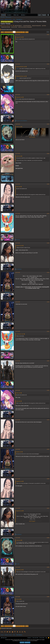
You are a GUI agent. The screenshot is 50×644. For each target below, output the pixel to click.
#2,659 (47, 567)
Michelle (8, 204)
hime (8, 263)
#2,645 (47, 154)
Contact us (29, 638)
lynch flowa (44, 26)
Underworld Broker (8, 114)
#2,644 (47, 124)
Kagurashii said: (20, 37)
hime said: (19, 599)
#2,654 (47, 420)
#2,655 (47, 449)
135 (19, 32)
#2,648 (47, 243)
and (23, 121)
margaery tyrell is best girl (6, 27)
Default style (4, 638)
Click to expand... (32, 137)
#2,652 (47, 361)
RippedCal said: (20, 246)
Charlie (8, 233)
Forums (3, 15)
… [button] (7, 32)
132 (12, 32)
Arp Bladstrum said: (21, 334)
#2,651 (47, 331)
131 (9, 32)
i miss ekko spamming (27, 26)
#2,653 (47, 390)
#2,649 (47, 272)
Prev (3, 32)
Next (27, 32)
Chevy (8, 54)
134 (17, 32)
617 (24, 32)
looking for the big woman (36, 26)
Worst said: (19, 187)
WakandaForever (8, 381)
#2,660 (47, 597)
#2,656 (47, 479)
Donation (9, 15)
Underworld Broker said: (21, 67)
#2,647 (47, 214)
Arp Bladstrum (8, 144)
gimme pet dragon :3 (18, 26)
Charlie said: (19, 127)
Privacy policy (42, 638)
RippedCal (8, 292)
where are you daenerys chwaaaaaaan (25, 27)
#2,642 (47, 64)
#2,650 (47, 302)
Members (23, 15)
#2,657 (47, 508)
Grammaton (4, 26)
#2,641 (47, 35)
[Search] (48, 15)
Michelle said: (19, 452)
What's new (16, 15)
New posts (3, 17)
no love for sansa (14, 27)
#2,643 (47, 95)
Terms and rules (35, 638)
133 (14, 32)
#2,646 (47, 184)
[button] (12, 15)
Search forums (8, 17)
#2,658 (47, 538)
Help (46, 638)
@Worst (18, 69)
